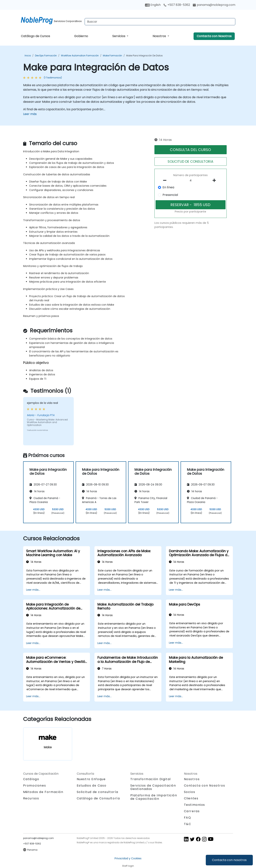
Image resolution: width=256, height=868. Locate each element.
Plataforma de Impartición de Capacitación (154, 797)
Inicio (28, 56)
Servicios (119, 36)
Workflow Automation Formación (80, 56)
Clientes (191, 798)
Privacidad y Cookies (128, 858)
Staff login (128, 866)
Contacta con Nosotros (214, 36)
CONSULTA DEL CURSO (190, 150)
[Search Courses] (160, 22)
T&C (188, 824)
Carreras (192, 811)
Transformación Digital (151, 779)
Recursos (31, 798)
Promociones (35, 786)
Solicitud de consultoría (98, 792)
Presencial (170, 195)
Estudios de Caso (92, 786)
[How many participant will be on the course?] (191, 181)
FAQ (188, 818)
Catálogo (31, 779)
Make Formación (112, 56)
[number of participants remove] (166, 180)
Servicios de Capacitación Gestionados (153, 787)
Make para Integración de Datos (144, 56)
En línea (168, 187)
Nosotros (160, 36)
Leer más (30, 114)
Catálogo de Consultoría (98, 798)
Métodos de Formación (43, 792)
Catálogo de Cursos (35, 36)
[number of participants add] (215, 180)
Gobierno (81, 36)
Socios (190, 792)
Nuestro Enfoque (91, 779)
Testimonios (195, 805)
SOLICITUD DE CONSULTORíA (190, 161)
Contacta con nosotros (229, 860)
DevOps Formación (46, 56)
